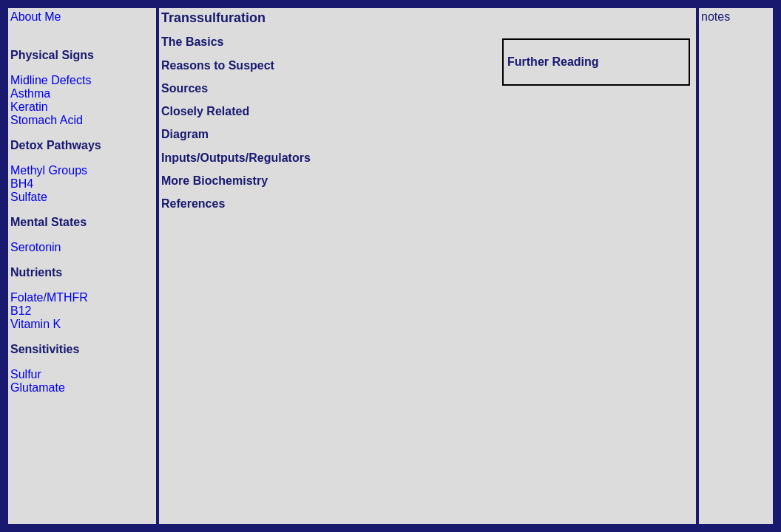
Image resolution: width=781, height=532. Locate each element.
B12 (21, 311)
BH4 (22, 184)
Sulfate (29, 197)
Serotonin (36, 247)
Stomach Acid (47, 120)
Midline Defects (51, 80)
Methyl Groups (49, 170)
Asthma (30, 93)
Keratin (29, 107)
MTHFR (67, 297)
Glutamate (38, 388)
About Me (35, 17)
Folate (27, 297)
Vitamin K (35, 324)
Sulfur (26, 374)
